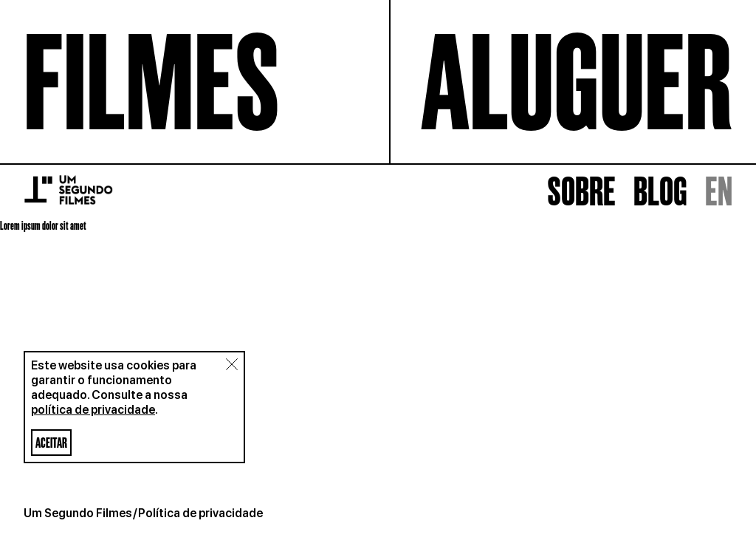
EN (719, 513)
